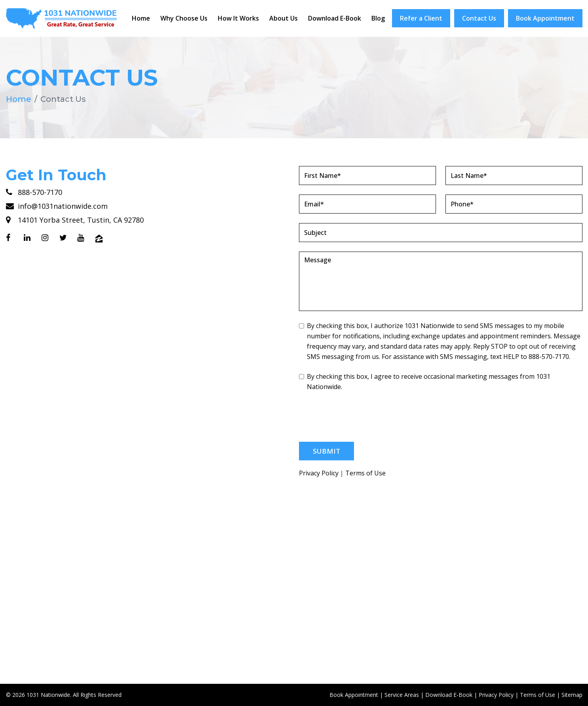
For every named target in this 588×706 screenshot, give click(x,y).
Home (141, 18)
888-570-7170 (34, 192)
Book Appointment (545, 18)
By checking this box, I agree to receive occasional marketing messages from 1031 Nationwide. (425, 381)
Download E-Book (335, 18)
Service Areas (402, 694)
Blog (378, 18)
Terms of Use (365, 473)
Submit (326, 451)
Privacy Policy (319, 473)
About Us (284, 18)
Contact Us (479, 18)
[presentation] (359, 416)
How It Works (238, 18)
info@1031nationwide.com (57, 206)
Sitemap (572, 694)
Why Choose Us (184, 18)
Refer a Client (421, 18)
